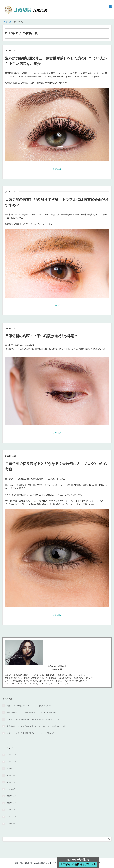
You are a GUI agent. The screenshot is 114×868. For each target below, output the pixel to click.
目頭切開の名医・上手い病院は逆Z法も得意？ (41, 336)
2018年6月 (11, 775)
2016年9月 (11, 824)
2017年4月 (11, 810)
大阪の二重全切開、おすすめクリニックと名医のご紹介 (29, 706)
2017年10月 (12, 803)
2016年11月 (12, 817)
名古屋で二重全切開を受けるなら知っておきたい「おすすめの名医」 (34, 719)
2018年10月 (12, 762)
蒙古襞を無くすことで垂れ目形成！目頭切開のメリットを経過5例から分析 (36, 726)
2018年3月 (11, 789)
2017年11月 (12, 796)
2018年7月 (11, 769)
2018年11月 (12, 755)
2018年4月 (11, 782)
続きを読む (57, 169)
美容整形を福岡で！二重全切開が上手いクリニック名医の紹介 (31, 713)
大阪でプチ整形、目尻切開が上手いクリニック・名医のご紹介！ (32, 733)
